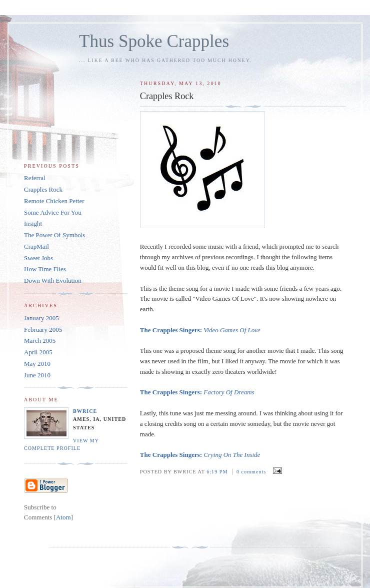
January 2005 (41, 318)
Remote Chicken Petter (54, 201)
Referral (35, 178)
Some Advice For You (53, 212)
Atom (63, 517)
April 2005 (38, 352)
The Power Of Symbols (54, 235)
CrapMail (36, 246)
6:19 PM (218, 472)
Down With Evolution (53, 280)
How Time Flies (45, 269)
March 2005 (40, 341)
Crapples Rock (43, 189)
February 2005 (43, 330)
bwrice (85, 411)
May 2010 (37, 364)
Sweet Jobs (38, 258)
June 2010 (37, 375)
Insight (33, 223)
